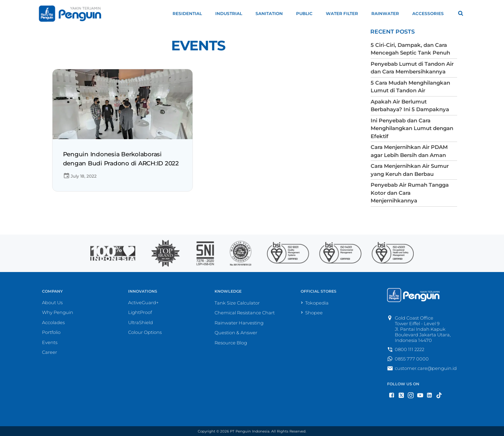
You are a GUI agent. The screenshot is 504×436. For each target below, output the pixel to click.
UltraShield (141, 322)
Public (307, 13)
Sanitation (272, 13)
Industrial (232, 13)
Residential (190, 13)
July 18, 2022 (80, 176)
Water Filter (345, 13)
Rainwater (388, 13)
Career (50, 352)
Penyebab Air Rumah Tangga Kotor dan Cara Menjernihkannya (410, 193)
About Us (52, 302)
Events (198, 46)
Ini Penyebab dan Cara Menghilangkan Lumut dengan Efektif (412, 128)
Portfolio (51, 332)
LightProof (140, 312)
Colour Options (145, 332)
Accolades (53, 322)
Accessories (431, 13)
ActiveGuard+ (143, 302)
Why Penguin (58, 312)
